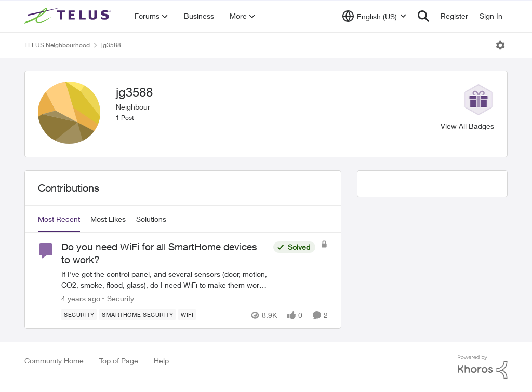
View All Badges (467, 126)
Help (161, 361)
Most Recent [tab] (59, 219)
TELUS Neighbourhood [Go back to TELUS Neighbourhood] (57, 45)
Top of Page (119, 361)
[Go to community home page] (69, 16)
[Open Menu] (500, 45)
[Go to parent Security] (118, 298)
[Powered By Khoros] (483, 367)
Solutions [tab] (151, 219)
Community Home (54, 361)
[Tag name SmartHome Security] (137, 315)
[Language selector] (374, 16)
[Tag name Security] (79, 315)
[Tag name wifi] (187, 315)
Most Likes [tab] (108, 219)
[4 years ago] (81, 298)
